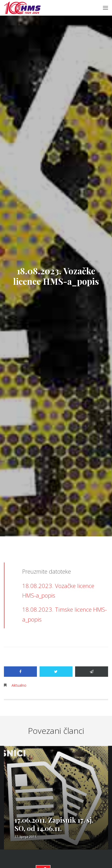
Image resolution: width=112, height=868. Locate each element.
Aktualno (19, 685)
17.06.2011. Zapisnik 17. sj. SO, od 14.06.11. (54, 824)
